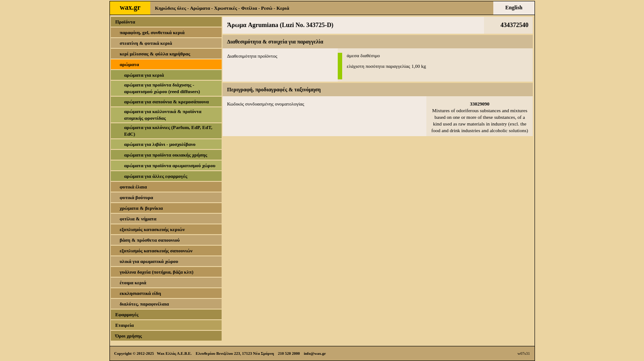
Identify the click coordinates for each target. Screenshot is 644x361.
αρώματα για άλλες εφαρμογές (156, 176)
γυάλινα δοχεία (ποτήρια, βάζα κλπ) (156, 272)
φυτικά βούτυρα (137, 197)
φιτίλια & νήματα (138, 219)
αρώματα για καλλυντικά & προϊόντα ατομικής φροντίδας (163, 115)
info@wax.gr (315, 353)
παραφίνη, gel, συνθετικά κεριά (152, 32)
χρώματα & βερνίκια (141, 208)
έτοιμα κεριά (133, 283)
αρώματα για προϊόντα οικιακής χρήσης (166, 155)
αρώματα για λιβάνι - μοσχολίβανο (160, 144)
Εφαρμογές (127, 314)
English (514, 8)
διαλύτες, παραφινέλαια (144, 304)
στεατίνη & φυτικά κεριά (146, 43)
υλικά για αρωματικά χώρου (149, 261)
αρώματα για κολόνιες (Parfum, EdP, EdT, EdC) (168, 131)
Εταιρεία (125, 325)
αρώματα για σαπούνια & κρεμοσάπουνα (166, 102)
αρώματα (129, 64)
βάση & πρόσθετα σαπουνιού (150, 240)
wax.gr (130, 7)
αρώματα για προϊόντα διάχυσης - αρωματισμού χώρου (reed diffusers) (162, 88)
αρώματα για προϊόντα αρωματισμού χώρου (170, 165)
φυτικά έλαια (133, 187)
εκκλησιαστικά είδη (140, 293)
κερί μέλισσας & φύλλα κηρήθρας (155, 54)
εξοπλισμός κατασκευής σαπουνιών (156, 251)
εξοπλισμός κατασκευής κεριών (152, 229)
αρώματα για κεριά (144, 75)
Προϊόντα (125, 22)
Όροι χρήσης (129, 336)
